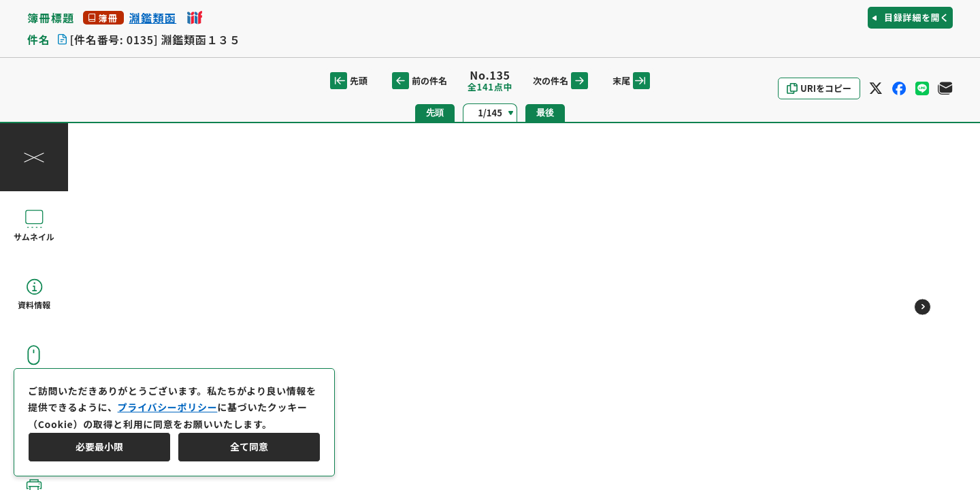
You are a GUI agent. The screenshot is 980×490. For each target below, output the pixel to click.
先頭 (349, 81)
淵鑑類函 (153, 18)
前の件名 (420, 81)
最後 (545, 113)
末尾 (631, 81)
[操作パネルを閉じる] (34, 157)
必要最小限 (99, 446)
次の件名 (560, 81)
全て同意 (249, 446)
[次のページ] (922, 307)
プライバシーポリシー (168, 407)
